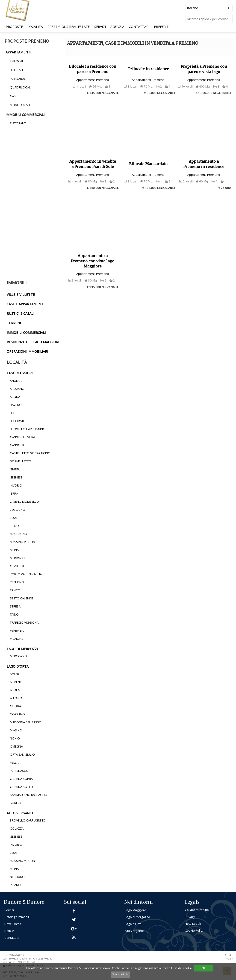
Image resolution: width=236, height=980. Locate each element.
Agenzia (117, 27)
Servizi (100, 27)
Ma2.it (230, 959)
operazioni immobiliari (27, 351)
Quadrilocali (21, 87)
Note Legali (193, 924)
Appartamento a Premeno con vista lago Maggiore (93, 261)
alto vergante (20, 813)
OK (204, 968)
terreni (14, 323)
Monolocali (20, 105)
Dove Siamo (13, 924)
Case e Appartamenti (25, 304)
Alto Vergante (134, 931)
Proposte (14, 27)
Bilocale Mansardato (148, 164)
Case (14, 96)
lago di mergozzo (23, 649)
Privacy (190, 917)
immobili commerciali (25, 114)
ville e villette (21, 294)
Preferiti (162, 27)
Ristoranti (18, 123)
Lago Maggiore (135, 910)
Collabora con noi (197, 910)
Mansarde (18, 79)
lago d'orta (18, 666)
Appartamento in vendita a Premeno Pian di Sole (93, 164)
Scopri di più (120, 974)
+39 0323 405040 (25, 962)
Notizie (9, 931)
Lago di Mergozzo (137, 917)
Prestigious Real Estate (69, 27)
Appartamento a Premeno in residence (204, 164)
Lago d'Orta (133, 924)
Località (35, 27)
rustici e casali (20, 313)
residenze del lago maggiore (33, 342)
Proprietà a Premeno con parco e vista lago (204, 69)
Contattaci (139, 27)
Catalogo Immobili (17, 917)
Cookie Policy (194, 930)
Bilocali (16, 70)
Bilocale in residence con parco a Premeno (93, 69)
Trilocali (17, 61)
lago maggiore (20, 373)
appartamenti (18, 52)
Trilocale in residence (148, 69)
